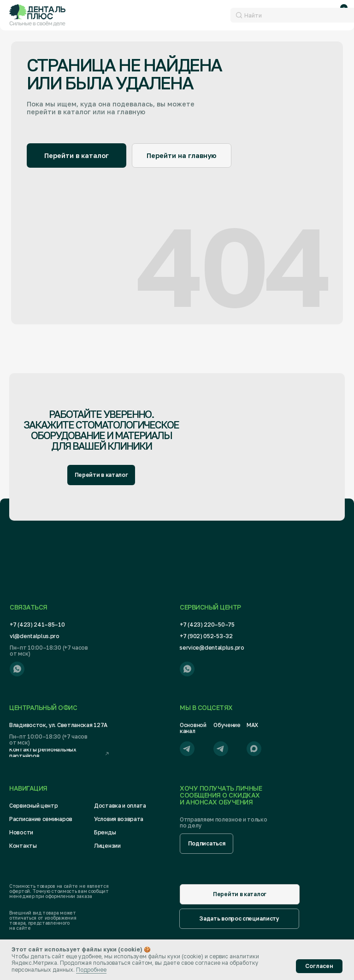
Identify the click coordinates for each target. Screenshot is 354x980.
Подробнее (91, 970)
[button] (206, 844)
